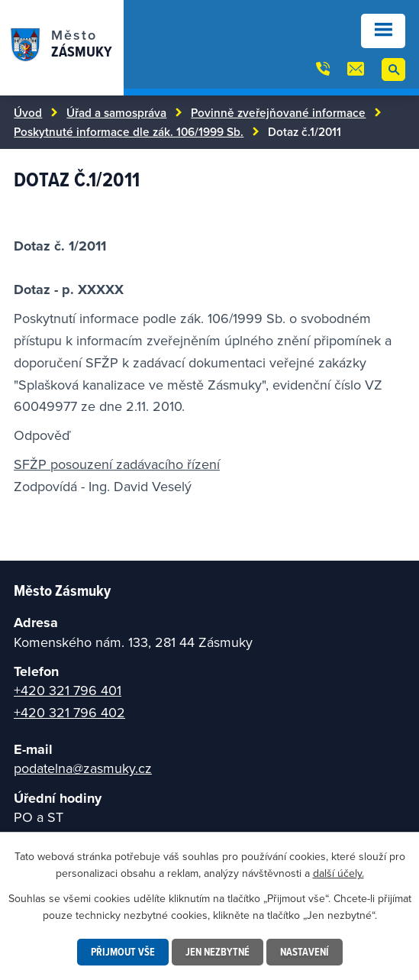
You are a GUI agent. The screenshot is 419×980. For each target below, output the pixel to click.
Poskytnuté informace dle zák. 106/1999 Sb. (129, 131)
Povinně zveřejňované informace (278, 112)
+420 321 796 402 (69, 712)
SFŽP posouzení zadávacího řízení (117, 464)
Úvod (28, 112)
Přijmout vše (123, 952)
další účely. (338, 873)
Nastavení (305, 952)
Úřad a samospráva (116, 112)
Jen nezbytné (218, 952)
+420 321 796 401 (68, 690)
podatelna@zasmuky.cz (83, 768)
